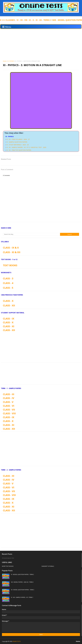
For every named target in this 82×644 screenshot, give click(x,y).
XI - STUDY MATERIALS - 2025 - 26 (18, 145)
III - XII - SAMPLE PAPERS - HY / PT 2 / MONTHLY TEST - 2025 (26, 147)
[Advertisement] (41, 45)
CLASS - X (8, 301)
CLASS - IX (9, 319)
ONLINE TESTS (17, 641)
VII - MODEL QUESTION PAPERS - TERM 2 (23, 590)
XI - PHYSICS (11, 61)
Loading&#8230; (41, 101)
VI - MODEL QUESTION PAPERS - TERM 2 (22, 574)
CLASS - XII (9, 305)
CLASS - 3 (8, 278)
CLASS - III (9, 394)
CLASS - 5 (8, 288)
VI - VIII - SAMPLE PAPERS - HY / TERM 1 (22, 597)
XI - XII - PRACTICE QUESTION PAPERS (19, 150)
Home (5, 61)
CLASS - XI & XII (12, 252)
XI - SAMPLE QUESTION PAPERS (17, 142)
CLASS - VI (9, 406)
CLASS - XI (9, 326)
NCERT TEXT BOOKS (8, 566)
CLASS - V (8, 402)
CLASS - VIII (9, 413)
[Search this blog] (31, 234)
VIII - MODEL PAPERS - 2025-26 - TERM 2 (22, 582)
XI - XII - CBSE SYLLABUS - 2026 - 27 (18, 139)
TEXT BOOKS (10, 265)
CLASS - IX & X (11, 248)
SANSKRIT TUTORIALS (48, 566)
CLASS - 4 (8, 283)
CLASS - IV (9, 398)
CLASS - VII (9, 410)
